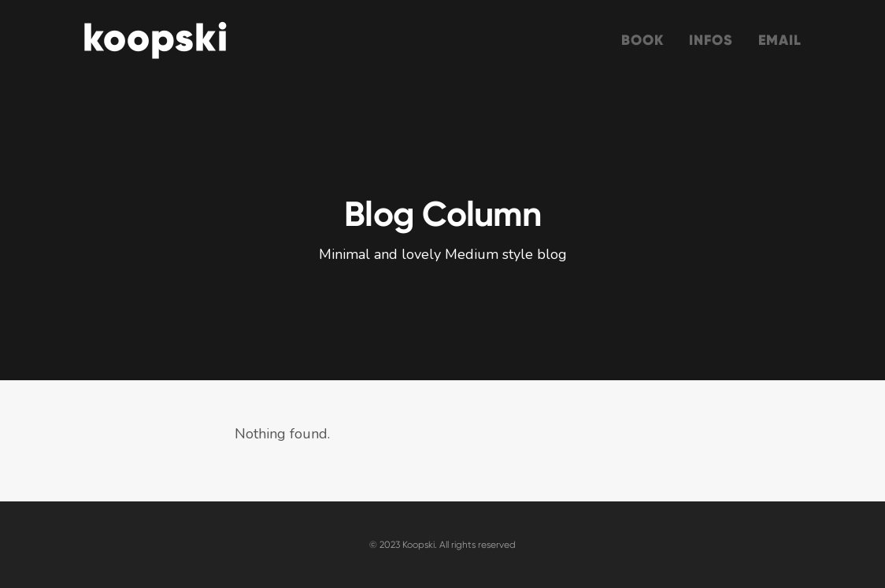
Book (642, 40)
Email (780, 40)
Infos (711, 40)
